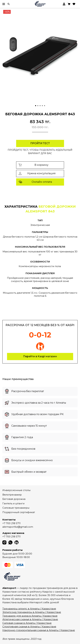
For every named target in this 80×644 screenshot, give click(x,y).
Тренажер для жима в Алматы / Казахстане (30, 616)
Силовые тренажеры (16, 508)
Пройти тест (40, 143)
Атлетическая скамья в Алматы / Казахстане (30, 619)
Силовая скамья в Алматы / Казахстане (27, 623)
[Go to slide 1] (36, 106)
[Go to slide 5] (45, 106)
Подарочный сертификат (19, 512)
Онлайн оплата (35, 182)
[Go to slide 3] (40, 106)
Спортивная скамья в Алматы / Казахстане (29, 626)
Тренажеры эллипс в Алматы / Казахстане (29, 609)
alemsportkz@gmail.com (18, 527)
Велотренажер (12, 495)
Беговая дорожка (14, 499)
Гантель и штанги (13, 503)
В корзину (34, 165)
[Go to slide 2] (38, 106)
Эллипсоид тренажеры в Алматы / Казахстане (32, 612)
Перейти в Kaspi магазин (40, 356)
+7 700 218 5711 (11, 523)
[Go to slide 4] (42, 106)
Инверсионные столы (16, 490)
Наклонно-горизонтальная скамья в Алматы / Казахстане (39, 630)
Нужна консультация (37, 173)
